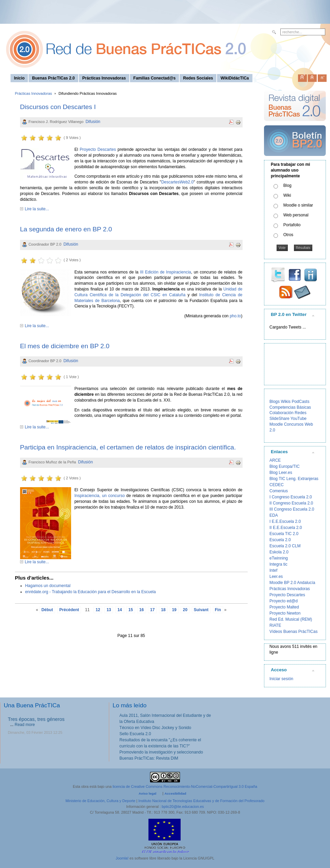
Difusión (93, 122)
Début (47, 610)
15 (130, 610)
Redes (301, 413)
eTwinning (279, 558)
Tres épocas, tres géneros (36, 719)
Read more (25, 725)
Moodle (276, 424)
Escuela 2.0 (280, 540)
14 (120, 610)
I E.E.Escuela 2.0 (285, 521)
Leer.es (276, 577)
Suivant (201, 610)
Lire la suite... (37, 209)
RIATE (275, 625)
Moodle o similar (298, 205)
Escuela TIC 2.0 (284, 534)
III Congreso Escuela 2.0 (292, 509)
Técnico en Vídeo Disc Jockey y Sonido (155, 728)
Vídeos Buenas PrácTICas (293, 632)
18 (163, 610)
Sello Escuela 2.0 (135, 734)
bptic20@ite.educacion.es (183, 807)
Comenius (279, 491)
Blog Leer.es (281, 473)
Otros (288, 235)
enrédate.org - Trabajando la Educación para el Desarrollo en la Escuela (90, 592)
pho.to (235, 316)
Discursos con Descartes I (58, 107)
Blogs (275, 402)
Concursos (294, 424)
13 (109, 610)
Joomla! (122, 858)
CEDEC (277, 485)
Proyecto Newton (285, 613)
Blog (287, 185)
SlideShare (279, 419)
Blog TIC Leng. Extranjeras (294, 479)
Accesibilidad (175, 793)
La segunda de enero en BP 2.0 (66, 229)
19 (174, 610)
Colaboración (282, 413)
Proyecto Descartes (98, 149)
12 (98, 610)
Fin (218, 610)
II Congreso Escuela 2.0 (291, 503)
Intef (273, 570)
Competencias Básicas (290, 407)
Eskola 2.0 (279, 552)
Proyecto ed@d (284, 601)
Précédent (69, 610)
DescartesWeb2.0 (177, 182)
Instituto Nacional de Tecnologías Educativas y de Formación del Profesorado (202, 801)
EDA (274, 515)
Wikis (286, 402)
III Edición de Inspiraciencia (166, 272)
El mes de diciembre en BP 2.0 (65, 346)
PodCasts (300, 402)
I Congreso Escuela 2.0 (291, 497)
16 (141, 610)
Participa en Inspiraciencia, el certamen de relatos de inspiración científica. (128, 447)
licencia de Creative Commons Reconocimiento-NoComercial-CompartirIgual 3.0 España (185, 786)
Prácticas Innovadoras (34, 93)
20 (185, 610)
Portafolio (292, 225)
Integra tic (278, 564)
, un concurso (113, 496)
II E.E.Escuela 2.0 (286, 528)
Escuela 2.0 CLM (285, 546)
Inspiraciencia (87, 496)
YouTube (299, 419)
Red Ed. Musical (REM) (291, 619)
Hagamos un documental (48, 586)
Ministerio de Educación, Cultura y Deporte (101, 801)
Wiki (287, 195)
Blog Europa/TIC (285, 466)
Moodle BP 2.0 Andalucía (292, 583)
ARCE (275, 460)
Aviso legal (148, 793)
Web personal (296, 215)
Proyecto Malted (284, 607)
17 (152, 610)
